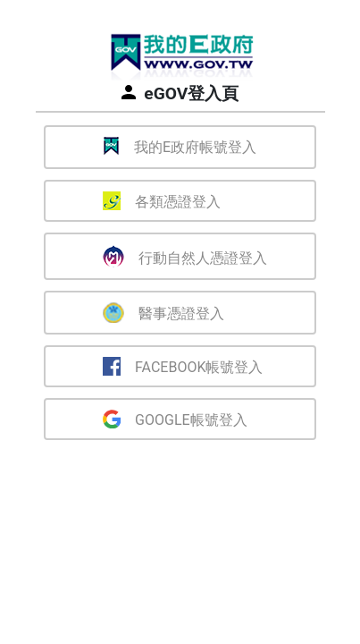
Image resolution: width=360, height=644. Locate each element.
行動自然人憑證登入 (185, 256)
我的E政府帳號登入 (180, 146)
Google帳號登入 (175, 419)
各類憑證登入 (162, 201)
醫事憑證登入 (163, 313)
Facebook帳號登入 (183, 366)
